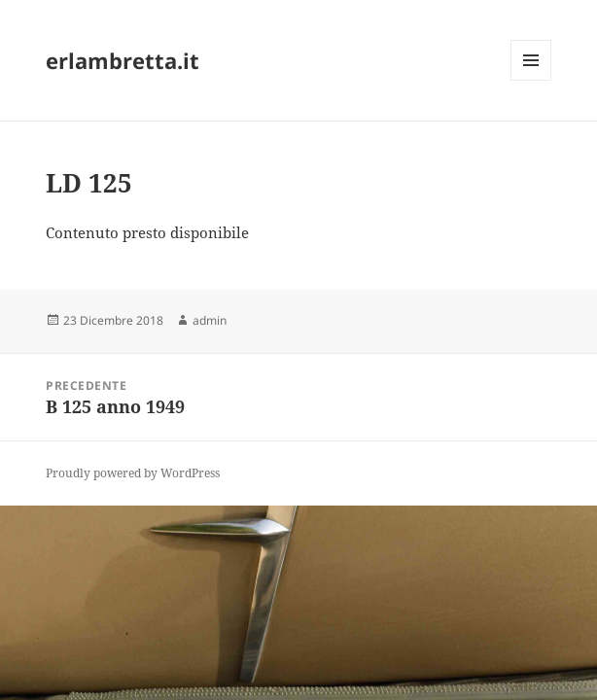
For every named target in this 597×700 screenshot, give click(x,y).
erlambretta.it (123, 60)
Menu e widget (531, 80)
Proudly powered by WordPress (133, 473)
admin (210, 320)
